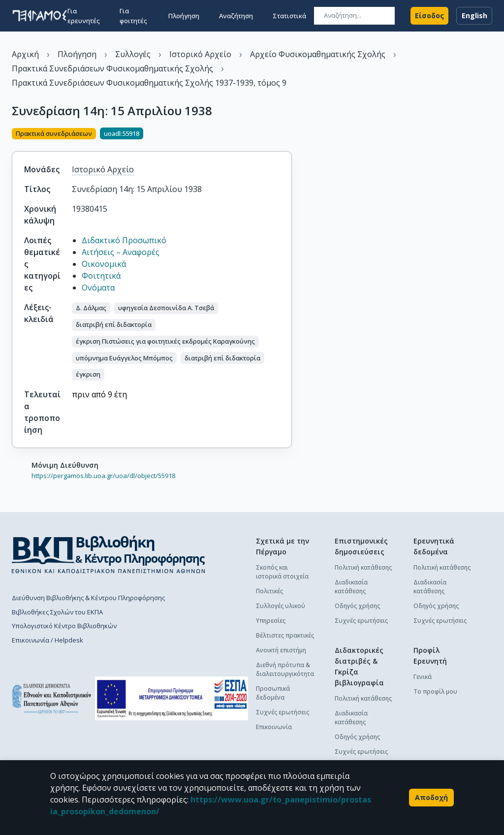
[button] (91, 308)
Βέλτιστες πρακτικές (285, 635)
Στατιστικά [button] (289, 16)
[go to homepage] (40, 16)
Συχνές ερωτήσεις (283, 712)
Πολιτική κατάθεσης (363, 567)
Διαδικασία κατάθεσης (351, 587)
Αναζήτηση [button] (236, 16)
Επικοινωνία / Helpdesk (47, 640)
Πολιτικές (269, 591)
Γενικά (423, 677)
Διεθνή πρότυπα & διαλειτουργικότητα (285, 669)
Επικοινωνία (274, 727)
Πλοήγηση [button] (184, 16)
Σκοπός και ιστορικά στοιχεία (282, 572)
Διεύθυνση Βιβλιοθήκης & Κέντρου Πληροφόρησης (88, 598)
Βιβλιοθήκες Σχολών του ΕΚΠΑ (57, 612)
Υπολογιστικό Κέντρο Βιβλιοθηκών (64, 626)
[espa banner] (172, 698)
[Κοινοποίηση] (288, 134)
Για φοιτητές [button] (133, 16)
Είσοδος (429, 16)
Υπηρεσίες (271, 621)
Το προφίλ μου (435, 691)
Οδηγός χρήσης (357, 606)
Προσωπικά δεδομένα (273, 693)
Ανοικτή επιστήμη (281, 650)
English (474, 16)
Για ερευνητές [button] (84, 16)
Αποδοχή (431, 798)
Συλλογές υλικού (281, 606)
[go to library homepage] (109, 554)
